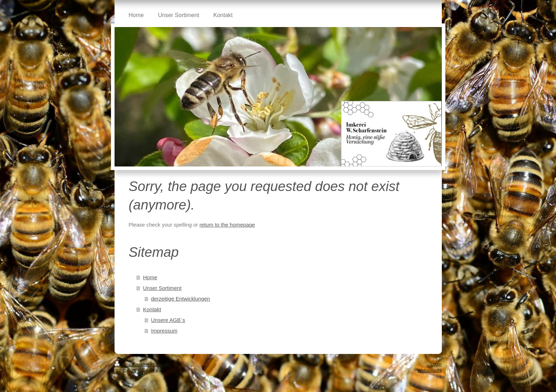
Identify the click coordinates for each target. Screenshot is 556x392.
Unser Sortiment (162, 288)
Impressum (164, 331)
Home (150, 277)
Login (436, 364)
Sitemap (161, 364)
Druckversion (133, 364)
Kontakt (152, 309)
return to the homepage (227, 225)
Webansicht (430, 370)
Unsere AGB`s (168, 320)
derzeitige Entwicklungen (181, 299)
